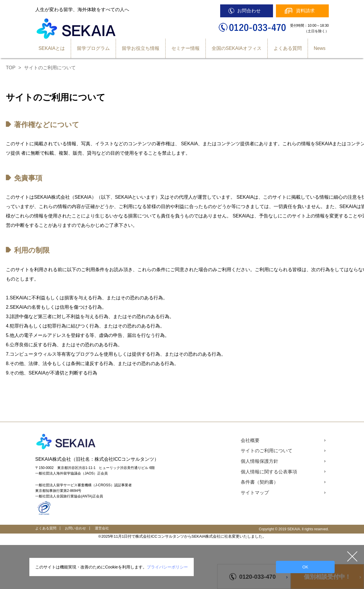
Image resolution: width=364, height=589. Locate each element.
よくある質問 (288, 48)
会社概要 (250, 440)
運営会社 (102, 528)
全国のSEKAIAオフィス (237, 48)
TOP (11, 68)
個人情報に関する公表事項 (269, 472)
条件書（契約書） (259, 482)
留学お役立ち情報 (141, 48)
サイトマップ (255, 493)
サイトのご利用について (267, 451)
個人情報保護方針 (259, 461)
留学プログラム (93, 48)
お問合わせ (249, 11)
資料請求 (305, 11)
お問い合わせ (75, 528)
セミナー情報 (186, 48)
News (320, 48)
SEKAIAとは (52, 48)
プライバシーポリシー (167, 567)
